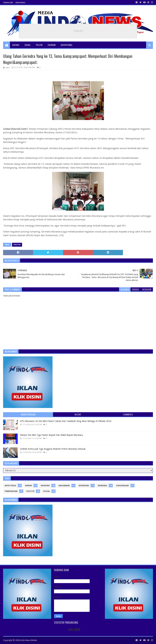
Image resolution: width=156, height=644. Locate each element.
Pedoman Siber (8, 3)
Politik (39, 45)
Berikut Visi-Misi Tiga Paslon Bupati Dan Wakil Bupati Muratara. (52, 435)
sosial (47, 491)
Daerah (16, 45)
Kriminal (102, 486)
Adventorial (67, 45)
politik (17, 245)
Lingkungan (122, 486)
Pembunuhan (11, 491)
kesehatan (84, 486)
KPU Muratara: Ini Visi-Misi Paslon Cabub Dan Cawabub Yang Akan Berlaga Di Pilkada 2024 (66, 421)
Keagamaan (64, 486)
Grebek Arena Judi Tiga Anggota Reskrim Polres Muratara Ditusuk (53, 449)
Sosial (28, 45)
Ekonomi (52, 45)
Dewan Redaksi (20, 3)
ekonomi (45, 486)
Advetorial (10, 486)
